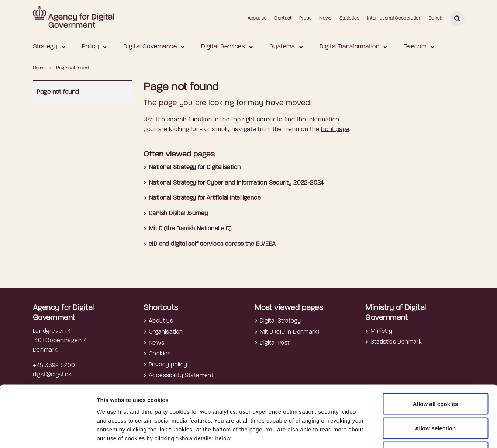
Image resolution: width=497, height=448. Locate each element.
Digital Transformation (349, 47)
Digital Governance (150, 47)
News (325, 18)
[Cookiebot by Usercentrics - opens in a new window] (48, 434)
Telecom (415, 47)
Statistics (350, 18)
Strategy (45, 47)
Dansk (436, 18)
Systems (282, 47)
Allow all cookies (436, 351)
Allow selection (436, 375)
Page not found (58, 92)
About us (257, 18)
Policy (91, 47)
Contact (283, 18)
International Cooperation (394, 18)
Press (306, 18)
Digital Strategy (280, 321)
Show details (391, 433)
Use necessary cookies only (436, 399)
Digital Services (223, 47)
